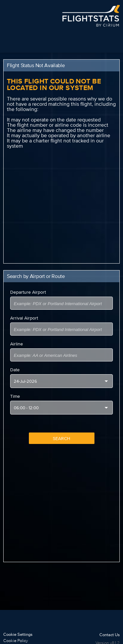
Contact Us (110, 635)
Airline (17, 344)
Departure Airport (28, 292)
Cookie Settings (18, 634)
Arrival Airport (24, 318)
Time (15, 396)
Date (15, 370)
